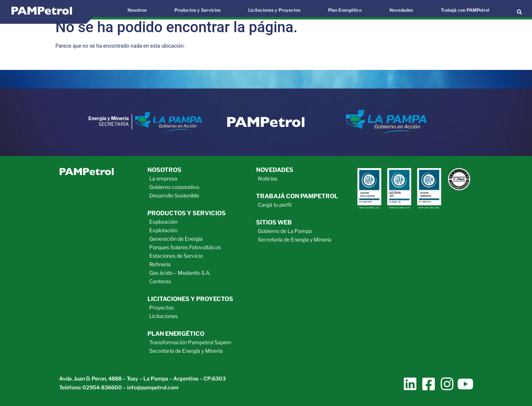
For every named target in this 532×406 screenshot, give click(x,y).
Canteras (160, 281)
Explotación (163, 230)
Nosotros (164, 170)
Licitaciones (163, 316)
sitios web (274, 222)
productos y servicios (187, 213)
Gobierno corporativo (174, 187)
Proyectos (161, 307)
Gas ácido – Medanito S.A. (180, 273)
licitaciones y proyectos (190, 299)
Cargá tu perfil (275, 205)
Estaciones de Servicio (176, 256)
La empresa (163, 178)
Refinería (160, 264)
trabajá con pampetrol (297, 196)
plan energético (176, 334)
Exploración (163, 222)
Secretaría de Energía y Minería (186, 351)
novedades (275, 170)
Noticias (268, 178)
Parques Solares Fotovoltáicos (185, 247)
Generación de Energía (176, 239)
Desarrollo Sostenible (174, 195)
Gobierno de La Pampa (285, 231)
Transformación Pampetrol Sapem (190, 342)
